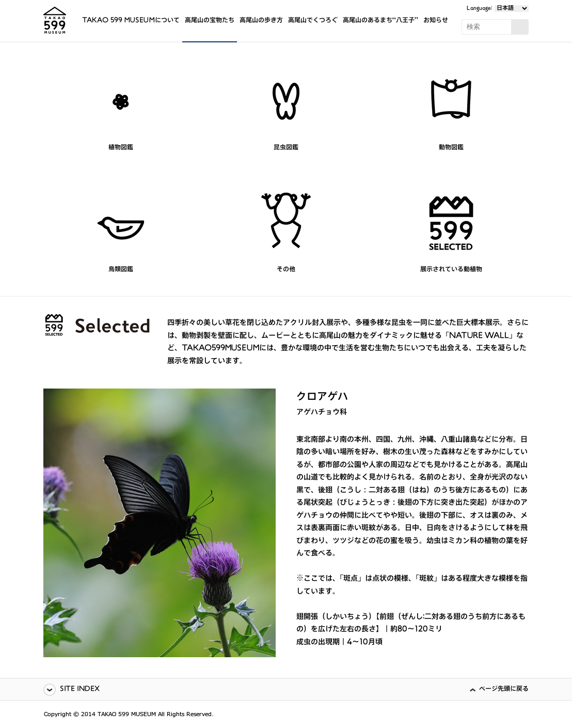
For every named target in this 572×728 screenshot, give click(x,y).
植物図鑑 (121, 148)
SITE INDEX (80, 690)
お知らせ (436, 21)
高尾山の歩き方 (261, 21)
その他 (286, 270)
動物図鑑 (451, 148)
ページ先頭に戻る (504, 690)
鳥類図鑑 (121, 270)
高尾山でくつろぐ (313, 21)
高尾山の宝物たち (210, 21)
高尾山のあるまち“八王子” (380, 21)
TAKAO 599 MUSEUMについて (131, 21)
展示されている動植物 (451, 270)
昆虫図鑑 (286, 148)
